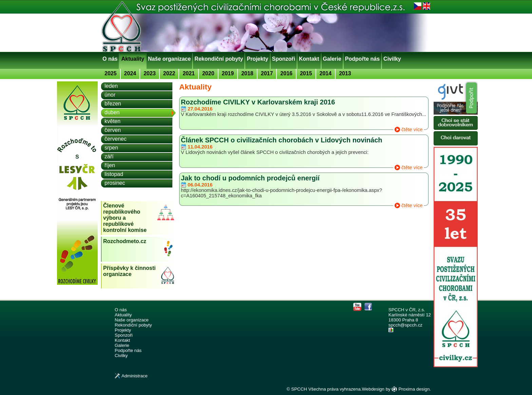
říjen (110, 165)
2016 (286, 73)
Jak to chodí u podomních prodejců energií (250, 178)
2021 (189, 73)
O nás (110, 59)
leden (111, 86)
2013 (345, 73)
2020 (208, 73)
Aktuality (133, 59)
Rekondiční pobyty (219, 59)
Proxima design (414, 389)
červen (113, 130)
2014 (326, 73)
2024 (130, 73)
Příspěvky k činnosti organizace (129, 271)
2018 (247, 73)
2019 (228, 73)
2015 (306, 73)
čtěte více (412, 130)
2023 (150, 73)
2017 (267, 73)
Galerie (332, 59)
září (109, 156)
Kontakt (309, 59)
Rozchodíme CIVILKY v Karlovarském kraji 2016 (258, 102)
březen (113, 104)
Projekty (257, 59)
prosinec (115, 183)
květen (112, 121)
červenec (116, 139)
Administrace (135, 376)
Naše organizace (169, 59)
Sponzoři (284, 59)
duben (112, 112)
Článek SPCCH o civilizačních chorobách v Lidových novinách (282, 140)
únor (110, 95)
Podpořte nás (362, 59)
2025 (111, 73)
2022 (169, 73)
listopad (114, 174)
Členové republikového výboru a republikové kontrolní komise (125, 218)
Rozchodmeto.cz (125, 241)
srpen (111, 148)
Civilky (392, 59)
